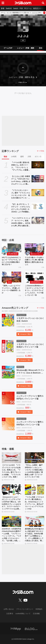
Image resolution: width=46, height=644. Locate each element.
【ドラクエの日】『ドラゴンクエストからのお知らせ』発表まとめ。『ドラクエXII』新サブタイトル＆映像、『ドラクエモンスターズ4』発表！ (11, 471)
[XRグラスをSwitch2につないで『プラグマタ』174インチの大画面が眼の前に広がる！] (11, 249)
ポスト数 (38, 157)
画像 (41, 48)
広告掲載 (36, 614)
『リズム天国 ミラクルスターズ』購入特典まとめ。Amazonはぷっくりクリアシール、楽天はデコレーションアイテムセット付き (34, 503)
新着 (3, 8)
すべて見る (41, 151)
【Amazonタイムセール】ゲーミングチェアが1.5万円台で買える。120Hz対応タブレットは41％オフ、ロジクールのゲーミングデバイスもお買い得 (11, 503)
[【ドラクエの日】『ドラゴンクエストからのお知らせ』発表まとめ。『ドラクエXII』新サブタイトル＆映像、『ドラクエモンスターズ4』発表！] (11, 458)
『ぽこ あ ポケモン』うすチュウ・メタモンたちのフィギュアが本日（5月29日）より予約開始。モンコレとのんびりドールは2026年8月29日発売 (21, 208)
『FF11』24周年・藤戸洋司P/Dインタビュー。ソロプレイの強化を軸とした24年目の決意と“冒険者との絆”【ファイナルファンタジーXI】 (34, 471)
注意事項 (10, 614)
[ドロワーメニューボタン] (3, 3)
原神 (9, 282)
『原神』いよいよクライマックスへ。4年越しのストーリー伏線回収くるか (11, 289)
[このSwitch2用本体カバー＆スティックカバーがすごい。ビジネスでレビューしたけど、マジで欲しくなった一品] (34, 277)
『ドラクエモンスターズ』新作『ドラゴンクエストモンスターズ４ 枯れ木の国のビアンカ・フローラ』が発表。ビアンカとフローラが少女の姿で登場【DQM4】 (21, 194)
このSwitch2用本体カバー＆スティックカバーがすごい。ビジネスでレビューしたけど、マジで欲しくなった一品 (34, 290)
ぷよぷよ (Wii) (37, 13)
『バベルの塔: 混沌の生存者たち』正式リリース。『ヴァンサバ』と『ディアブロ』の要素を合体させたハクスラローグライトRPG (21, 166)
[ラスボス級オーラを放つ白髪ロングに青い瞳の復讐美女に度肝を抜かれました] (34, 249)
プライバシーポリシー (25, 609)
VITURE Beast (13, 254)
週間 (22, 157)
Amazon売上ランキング (15, 308)
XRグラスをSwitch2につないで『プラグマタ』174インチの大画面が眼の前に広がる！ (11, 261)
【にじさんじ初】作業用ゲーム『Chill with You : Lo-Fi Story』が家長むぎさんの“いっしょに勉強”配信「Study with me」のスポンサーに (21, 180)
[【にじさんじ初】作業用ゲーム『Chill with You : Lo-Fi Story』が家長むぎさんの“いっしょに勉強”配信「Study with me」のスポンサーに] (38, 179)
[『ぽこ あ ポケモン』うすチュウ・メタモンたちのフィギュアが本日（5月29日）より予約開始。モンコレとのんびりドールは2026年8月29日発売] (38, 207)
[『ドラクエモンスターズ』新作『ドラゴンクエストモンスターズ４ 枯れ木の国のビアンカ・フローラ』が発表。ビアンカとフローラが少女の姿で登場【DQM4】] (38, 193)
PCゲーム (28, 8)
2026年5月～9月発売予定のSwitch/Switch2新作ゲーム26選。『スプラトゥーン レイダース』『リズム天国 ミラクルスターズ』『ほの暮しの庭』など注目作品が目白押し (11, 535)
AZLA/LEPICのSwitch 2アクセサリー (37, 282)
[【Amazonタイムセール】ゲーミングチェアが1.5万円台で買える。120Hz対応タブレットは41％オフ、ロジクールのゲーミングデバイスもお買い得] (11, 490)
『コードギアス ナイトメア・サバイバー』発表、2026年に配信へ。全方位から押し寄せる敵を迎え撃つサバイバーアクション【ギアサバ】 (21, 222)
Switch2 (9, 8)
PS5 (21, 8)
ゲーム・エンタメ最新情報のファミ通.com (15, 13)
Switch (16, 8)
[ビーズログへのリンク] (31, 629)
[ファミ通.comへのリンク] (23, 3)
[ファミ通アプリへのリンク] (16, 629)
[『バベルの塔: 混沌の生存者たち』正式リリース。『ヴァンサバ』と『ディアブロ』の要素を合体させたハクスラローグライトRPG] (38, 165)
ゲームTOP (8, 48)
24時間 (14, 157)
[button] (23, 82)
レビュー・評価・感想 (26, 48)
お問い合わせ (9, 609)
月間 (29, 157)
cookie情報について (23, 614)
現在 (5, 157)
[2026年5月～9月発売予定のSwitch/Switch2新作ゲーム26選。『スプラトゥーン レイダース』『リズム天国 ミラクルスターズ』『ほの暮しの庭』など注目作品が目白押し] (11, 521)
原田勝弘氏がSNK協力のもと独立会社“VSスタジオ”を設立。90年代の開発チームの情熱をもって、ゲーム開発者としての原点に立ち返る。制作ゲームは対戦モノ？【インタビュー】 (34, 535)
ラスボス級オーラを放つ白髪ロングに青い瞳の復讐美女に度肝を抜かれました (34, 261)
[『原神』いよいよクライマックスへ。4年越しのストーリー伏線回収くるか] (11, 277)
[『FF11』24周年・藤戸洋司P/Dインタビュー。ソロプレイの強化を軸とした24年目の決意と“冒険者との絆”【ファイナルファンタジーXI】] (34, 458)
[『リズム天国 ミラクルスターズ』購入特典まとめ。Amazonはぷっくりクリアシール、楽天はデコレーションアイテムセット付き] (34, 490)
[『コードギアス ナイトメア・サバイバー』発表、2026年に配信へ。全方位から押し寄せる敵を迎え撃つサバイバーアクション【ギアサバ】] (38, 220)
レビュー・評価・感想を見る (22, 77)
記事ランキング (10, 151)
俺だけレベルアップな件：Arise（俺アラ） (37, 254)
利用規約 (39, 609)
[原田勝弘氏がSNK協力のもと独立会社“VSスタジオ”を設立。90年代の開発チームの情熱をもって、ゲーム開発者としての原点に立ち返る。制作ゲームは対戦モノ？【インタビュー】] (34, 521)
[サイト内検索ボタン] (43, 3)
